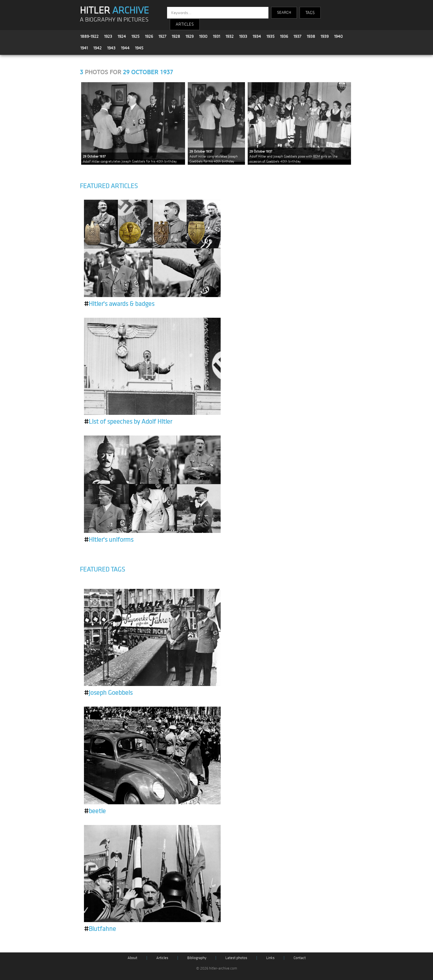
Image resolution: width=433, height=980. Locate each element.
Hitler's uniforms (109, 540)
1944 (125, 48)
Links (270, 958)
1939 (325, 36)
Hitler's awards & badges (119, 304)
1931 (216, 36)
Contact (300, 958)
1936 (284, 36)
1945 (139, 48)
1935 (270, 36)
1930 (203, 36)
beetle (95, 811)
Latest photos (236, 958)
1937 (297, 36)
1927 (162, 36)
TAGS (310, 13)
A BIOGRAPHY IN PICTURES (114, 20)
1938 (311, 36)
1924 (122, 36)
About (132, 958)
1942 (97, 48)
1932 (230, 36)
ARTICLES (185, 24)
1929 (190, 36)
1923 (108, 36)
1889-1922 (89, 36)
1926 (149, 36)
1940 (338, 36)
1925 (135, 36)
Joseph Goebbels (108, 693)
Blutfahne (100, 929)
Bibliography (197, 958)
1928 (176, 36)
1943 (111, 48)
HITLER (114, 10)
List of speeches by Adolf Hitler (128, 422)
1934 (257, 36)
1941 (84, 48)
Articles (162, 958)
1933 (243, 36)
